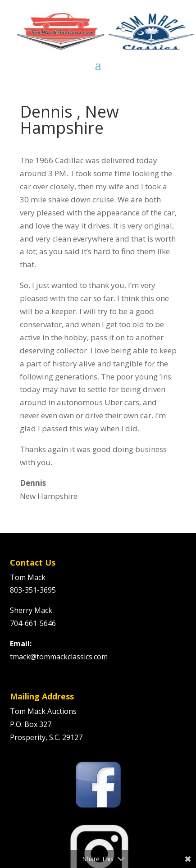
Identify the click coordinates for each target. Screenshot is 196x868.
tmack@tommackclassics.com (59, 657)
